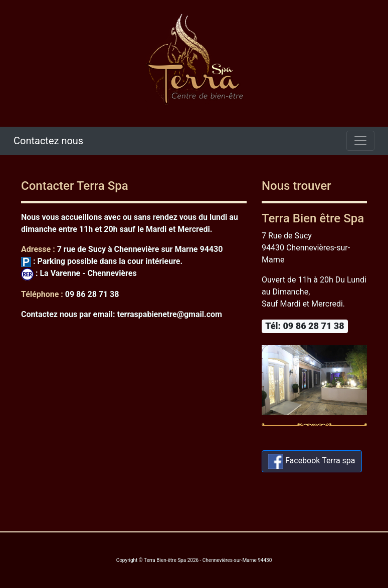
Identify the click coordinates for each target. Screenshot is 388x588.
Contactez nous (48, 141)
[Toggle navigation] (360, 141)
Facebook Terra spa (312, 461)
